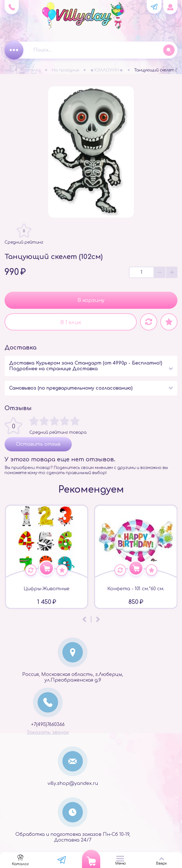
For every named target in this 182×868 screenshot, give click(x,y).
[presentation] (84, 607)
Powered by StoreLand (91, 847)
